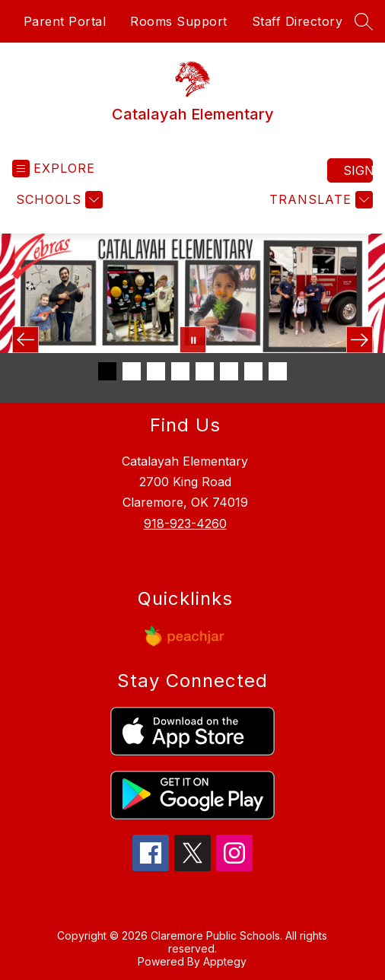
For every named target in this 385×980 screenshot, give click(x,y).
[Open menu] (54, 169)
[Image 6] (229, 371)
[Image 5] (205, 371)
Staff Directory (297, 21)
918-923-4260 (185, 523)
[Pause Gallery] (193, 340)
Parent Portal (65, 21)
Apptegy (225, 961)
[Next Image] (360, 340)
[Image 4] (180, 371)
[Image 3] (156, 371)
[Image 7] (253, 371)
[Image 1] (107, 371)
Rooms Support (179, 21)
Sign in (358, 170)
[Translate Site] (319, 200)
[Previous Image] (25, 340)
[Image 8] (278, 371)
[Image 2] (132, 371)
